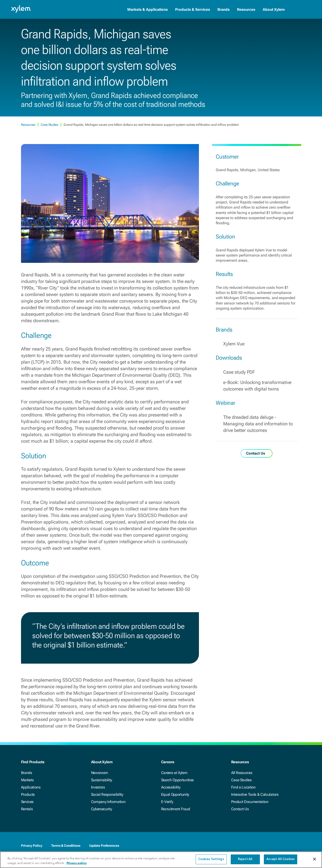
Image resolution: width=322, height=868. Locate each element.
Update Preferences (104, 846)
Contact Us (240, 809)
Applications (31, 787)
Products (28, 794)
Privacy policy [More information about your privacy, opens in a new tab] (77, 863)
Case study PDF (239, 372)
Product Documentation (250, 802)
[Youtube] (289, 846)
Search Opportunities (178, 780)
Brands (223, 9)
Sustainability (102, 780)
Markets (27, 780)
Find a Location (243, 787)
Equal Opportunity (175, 794)
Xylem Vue (234, 344)
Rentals (27, 809)
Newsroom (100, 773)
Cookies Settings (211, 860)
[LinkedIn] (270, 846)
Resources (246, 9)
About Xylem (274, 9)
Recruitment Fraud (176, 809)
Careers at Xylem (174, 773)
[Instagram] (298, 846)
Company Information (108, 802)
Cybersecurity (102, 809)
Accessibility (171, 787)
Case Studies (50, 125)
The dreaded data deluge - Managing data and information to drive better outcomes (258, 424)
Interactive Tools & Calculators (255, 794)
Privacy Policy (32, 846)
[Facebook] (261, 846)
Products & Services (193, 9)
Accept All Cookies (281, 860)
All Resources (242, 773)
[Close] (315, 859)
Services (27, 802)
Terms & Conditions (66, 846)
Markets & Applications (147, 9)
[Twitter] (280, 846)
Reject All (245, 860)
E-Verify (167, 802)
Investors (98, 787)
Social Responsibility (107, 794)
